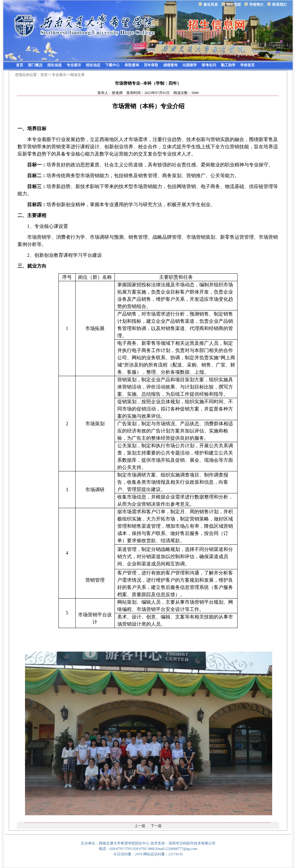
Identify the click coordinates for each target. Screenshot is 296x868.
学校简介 (257, 5)
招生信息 (55, 65)
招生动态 (93, 65)
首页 (20, 65)
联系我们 (279, 5)
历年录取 (151, 65)
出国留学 (190, 65)
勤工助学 (228, 65)
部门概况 (35, 65)
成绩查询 (170, 65)
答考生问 (209, 65)
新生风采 (211, 5)
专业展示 (74, 65)
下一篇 (156, 826)
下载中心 (112, 65)
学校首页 (247, 65)
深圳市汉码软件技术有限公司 (192, 843)
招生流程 (234, 5)
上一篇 (140, 826)
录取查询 (132, 65)
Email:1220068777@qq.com (176, 849)
